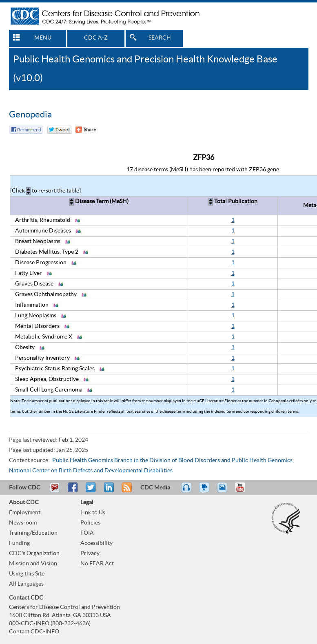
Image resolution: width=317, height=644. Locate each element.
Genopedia (30, 115)
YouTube (244, 491)
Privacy (90, 553)
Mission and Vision (33, 564)
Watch (205, 491)
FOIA (87, 533)
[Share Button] (86, 130)
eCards (224, 491)
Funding (19, 543)
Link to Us (93, 513)
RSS (126, 491)
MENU (43, 38)
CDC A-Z (96, 38)
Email (55, 491)
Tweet (91, 491)
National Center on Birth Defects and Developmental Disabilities (91, 471)
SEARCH (160, 38)
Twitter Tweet (59, 130)
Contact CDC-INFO (34, 632)
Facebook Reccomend (26, 130)
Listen (187, 491)
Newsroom (23, 523)
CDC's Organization (34, 553)
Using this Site (27, 574)
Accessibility (96, 543)
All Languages (26, 584)
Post (108, 491)
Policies (90, 523)
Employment (25, 513)
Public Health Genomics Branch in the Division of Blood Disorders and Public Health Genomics (172, 460)
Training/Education (33, 533)
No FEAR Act (97, 564)
